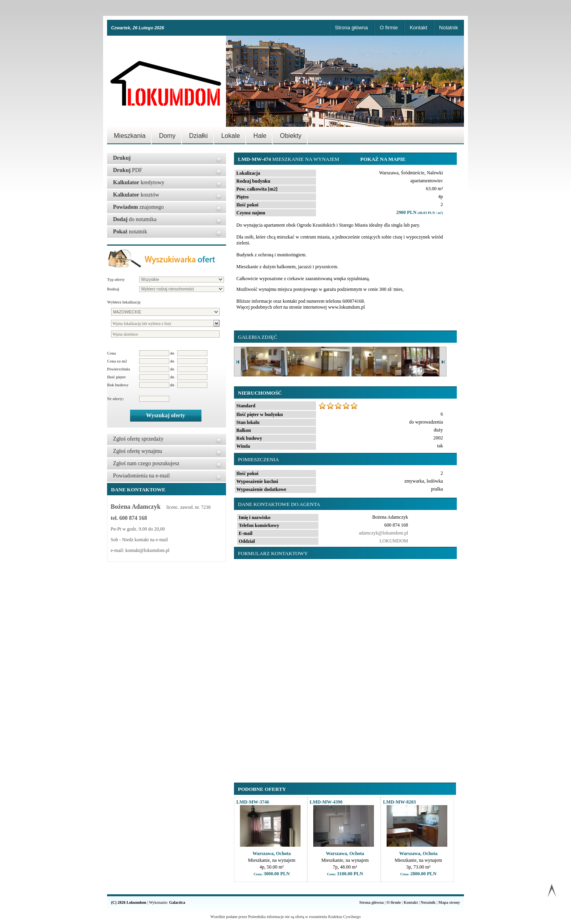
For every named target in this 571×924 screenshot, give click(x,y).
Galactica (177, 902)
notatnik (130, 232)
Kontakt (418, 28)
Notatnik (448, 28)
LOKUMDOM (394, 541)
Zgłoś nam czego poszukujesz (146, 463)
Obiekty (291, 136)
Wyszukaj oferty (166, 415)
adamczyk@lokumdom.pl (383, 533)
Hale (260, 136)
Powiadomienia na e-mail (141, 476)
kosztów (136, 195)
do (172, 353)
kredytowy (139, 182)
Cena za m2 (117, 361)
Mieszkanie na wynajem (289, 159)
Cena (111, 353)
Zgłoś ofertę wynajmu (138, 451)
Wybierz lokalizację (124, 302)
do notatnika (135, 219)
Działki (198, 136)
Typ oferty (116, 280)
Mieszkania (130, 136)
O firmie (389, 28)
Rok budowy (118, 385)
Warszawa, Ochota (272, 853)
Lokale (231, 136)
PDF (128, 170)
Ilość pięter (117, 377)
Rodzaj (113, 289)
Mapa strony (449, 902)
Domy (167, 136)
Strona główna (352, 28)
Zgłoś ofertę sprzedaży (138, 439)
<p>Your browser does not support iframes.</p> (344, 667)
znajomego (138, 207)
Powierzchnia (119, 369)
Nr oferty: (116, 399)
